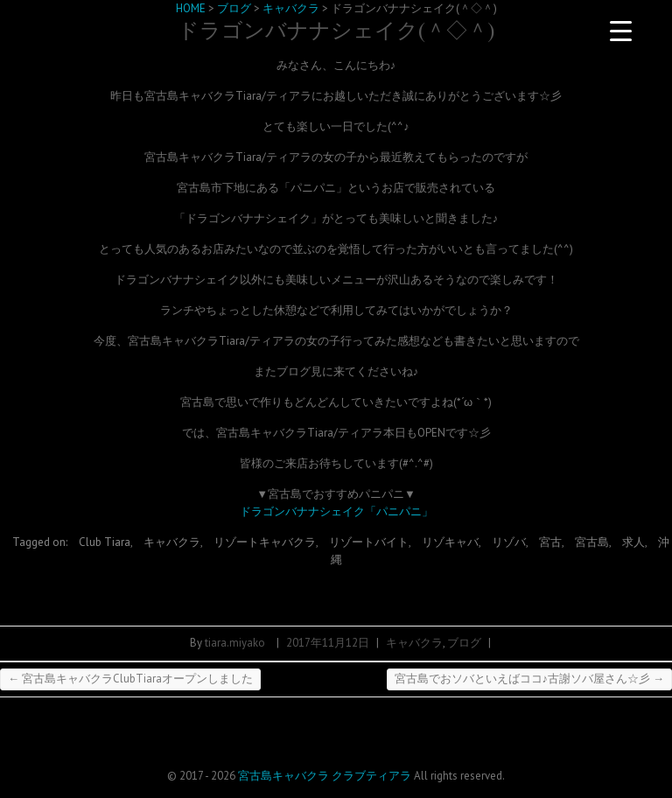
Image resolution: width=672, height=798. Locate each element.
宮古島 (592, 542)
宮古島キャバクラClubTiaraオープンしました (130, 679)
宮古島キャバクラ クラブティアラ (325, 776)
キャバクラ (172, 542)
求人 (633, 542)
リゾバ (509, 542)
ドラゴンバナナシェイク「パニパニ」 (336, 511)
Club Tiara (105, 542)
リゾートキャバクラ (265, 542)
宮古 (550, 542)
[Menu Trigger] (621, 31)
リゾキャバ (450, 542)
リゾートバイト (369, 542)
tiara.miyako (235, 643)
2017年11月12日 (328, 643)
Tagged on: (41, 542)
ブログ (464, 643)
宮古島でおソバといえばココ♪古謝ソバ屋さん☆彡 (530, 679)
